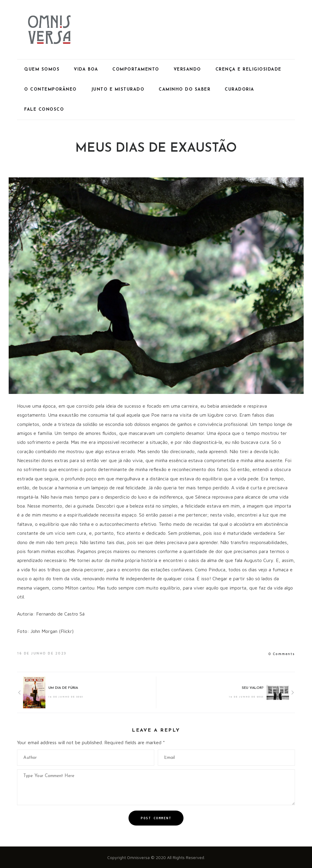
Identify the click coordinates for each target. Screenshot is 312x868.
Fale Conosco (44, 110)
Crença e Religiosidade (248, 70)
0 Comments (282, 654)
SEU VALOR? (253, 688)
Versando (187, 70)
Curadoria (240, 90)
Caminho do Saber (185, 90)
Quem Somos (42, 70)
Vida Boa (86, 70)
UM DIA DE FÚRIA (63, 688)
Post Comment (156, 818)
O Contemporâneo (51, 90)
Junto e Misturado (118, 90)
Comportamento (136, 70)
